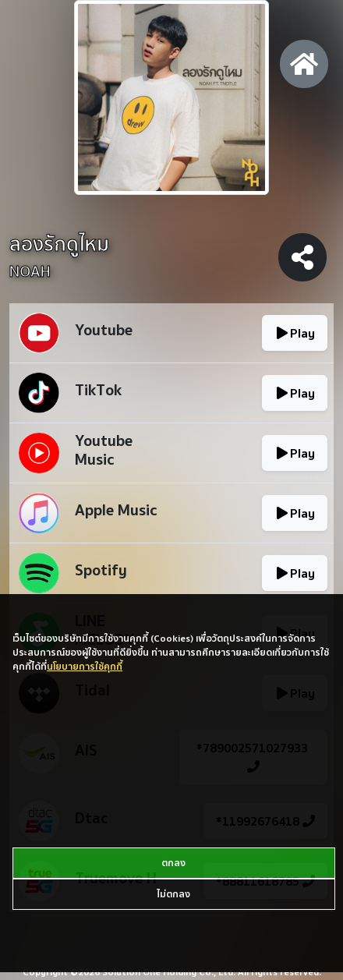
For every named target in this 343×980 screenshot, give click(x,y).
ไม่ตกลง (173, 894)
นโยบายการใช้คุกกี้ (85, 666)
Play (295, 333)
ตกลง (173, 863)
